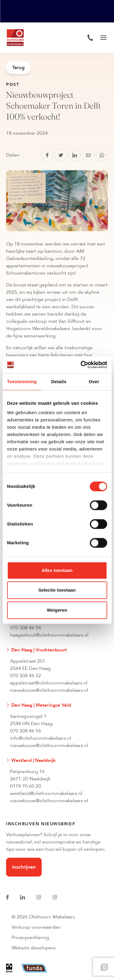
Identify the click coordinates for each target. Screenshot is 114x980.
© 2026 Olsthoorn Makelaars (43, 917)
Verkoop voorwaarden (36, 927)
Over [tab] (94, 382)
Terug (18, 68)
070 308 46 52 (26, 676)
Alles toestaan (57, 570)
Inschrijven (24, 867)
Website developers (34, 948)
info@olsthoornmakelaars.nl (41, 738)
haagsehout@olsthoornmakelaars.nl (49, 635)
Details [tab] (59, 382)
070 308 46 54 (26, 628)
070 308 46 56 (26, 731)
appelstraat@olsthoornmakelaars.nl (49, 683)
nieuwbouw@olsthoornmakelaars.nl (49, 690)
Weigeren (57, 610)
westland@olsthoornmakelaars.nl (46, 793)
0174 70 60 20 (26, 786)
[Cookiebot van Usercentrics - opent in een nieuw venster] (81, 365)
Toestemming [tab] (22, 382)
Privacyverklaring (30, 938)
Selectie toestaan (57, 590)
